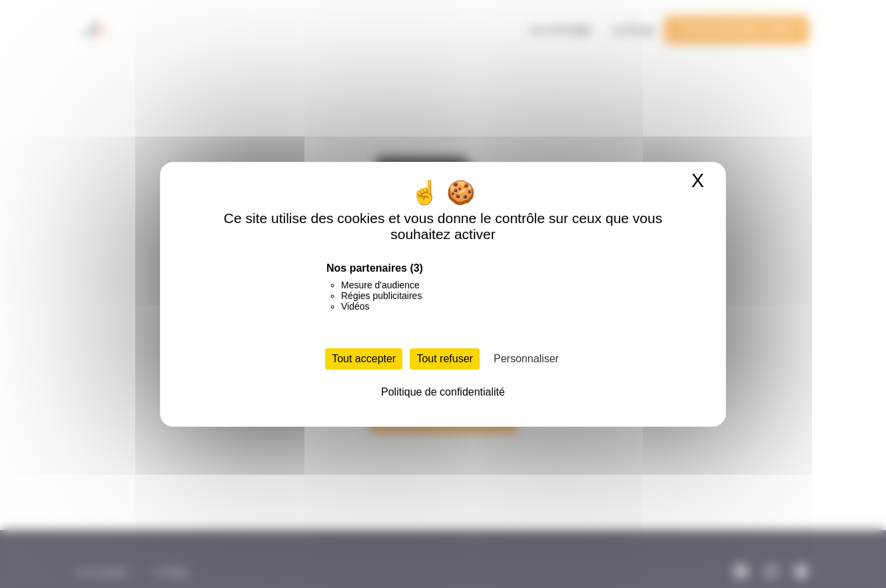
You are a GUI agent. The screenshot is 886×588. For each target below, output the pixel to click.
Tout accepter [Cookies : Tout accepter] (364, 359)
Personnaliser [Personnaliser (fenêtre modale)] (526, 359)
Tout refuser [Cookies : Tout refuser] (444, 359)
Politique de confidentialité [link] (443, 392)
